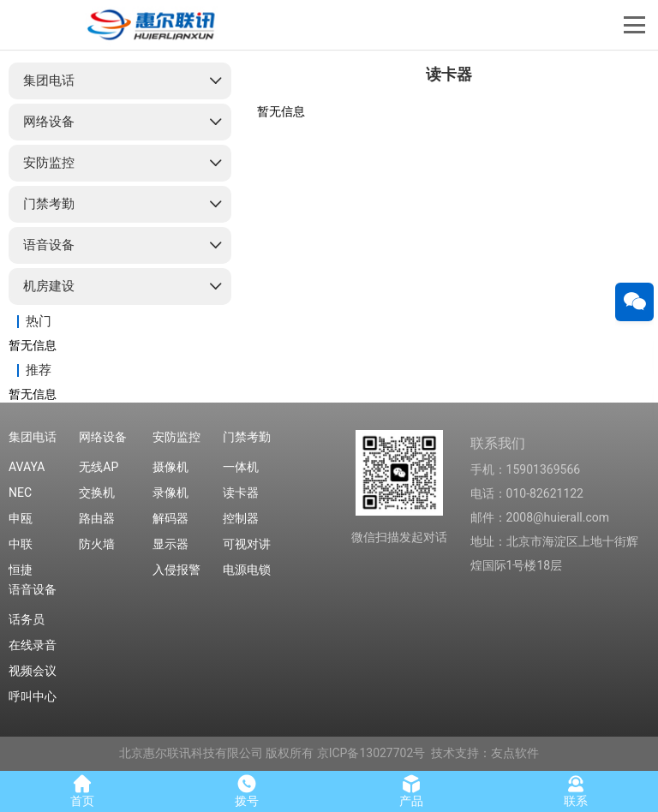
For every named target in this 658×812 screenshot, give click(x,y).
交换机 (97, 493)
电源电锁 (247, 570)
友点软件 (515, 753)
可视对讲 (247, 544)
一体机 (241, 467)
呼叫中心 (33, 696)
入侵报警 (176, 570)
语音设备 (49, 245)
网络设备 (49, 122)
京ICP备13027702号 (371, 753)
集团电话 (49, 81)
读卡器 (241, 493)
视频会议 (33, 671)
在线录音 (33, 645)
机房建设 (49, 286)
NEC (20, 493)
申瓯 (21, 518)
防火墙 (97, 544)
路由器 (97, 518)
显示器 (170, 544)
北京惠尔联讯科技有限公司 (191, 753)
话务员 (27, 619)
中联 (21, 544)
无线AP (99, 467)
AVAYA (27, 467)
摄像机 (170, 467)
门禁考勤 (49, 204)
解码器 (170, 518)
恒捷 (21, 570)
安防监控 (49, 163)
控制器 (241, 518)
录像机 (170, 493)
